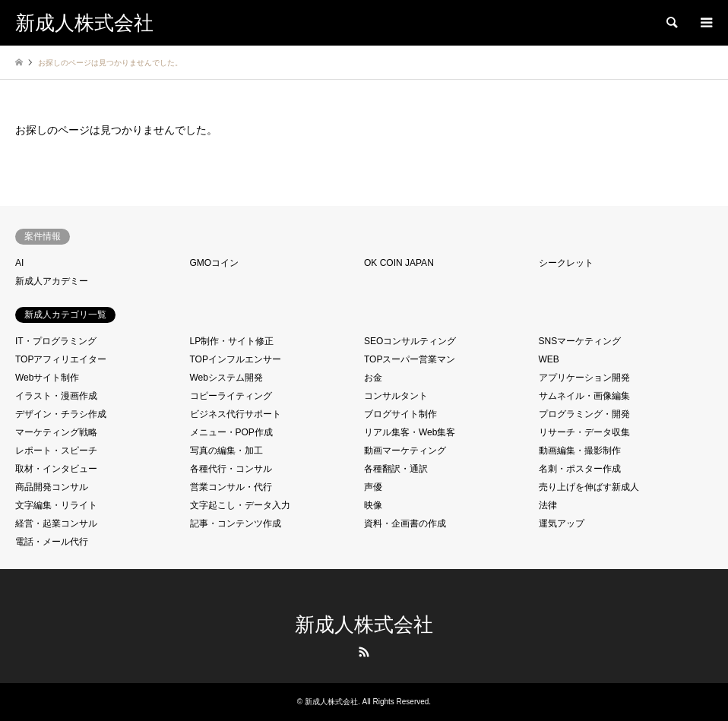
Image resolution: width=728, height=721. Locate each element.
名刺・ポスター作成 (580, 469)
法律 (548, 505)
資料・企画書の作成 (405, 523)
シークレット (566, 263)
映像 (373, 505)
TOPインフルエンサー (236, 359)
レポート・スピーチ (56, 451)
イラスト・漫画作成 (56, 396)
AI (19, 263)
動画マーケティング (405, 451)
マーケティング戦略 (56, 432)
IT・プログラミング (56, 341)
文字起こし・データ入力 (240, 505)
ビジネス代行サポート (236, 414)
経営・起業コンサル (56, 523)
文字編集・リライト (56, 505)
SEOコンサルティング (410, 341)
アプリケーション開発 (584, 378)
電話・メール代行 (52, 542)
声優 (373, 487)
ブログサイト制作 (400, 414)
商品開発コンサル (52, 487)
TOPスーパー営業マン (410, 359)
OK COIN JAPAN (399, 263)
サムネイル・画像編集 (584, 396)
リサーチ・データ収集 (584, 432)
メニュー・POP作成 (231, 432)
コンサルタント (396, 396)
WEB (549, 359)
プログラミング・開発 (584, 414)
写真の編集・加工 (226, 451)
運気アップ (562, 523)
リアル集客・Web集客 (410, 432)
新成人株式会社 (364, 625)
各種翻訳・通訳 (396, 469)
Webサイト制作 (47, 378)
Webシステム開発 (226, 378)
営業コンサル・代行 (231, 487)
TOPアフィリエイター (61, 359)
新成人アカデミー (52, 281)
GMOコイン (215, 263)
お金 (373, 378)
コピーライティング (231, 396)
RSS (364, 652)
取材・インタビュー (56, 469)
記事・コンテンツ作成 (236, 523)
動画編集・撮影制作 (580, 451)
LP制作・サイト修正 (232, 341)
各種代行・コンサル (231, 469)
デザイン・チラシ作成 (61, 414)
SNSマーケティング (580, 341)
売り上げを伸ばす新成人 (589, 487)
